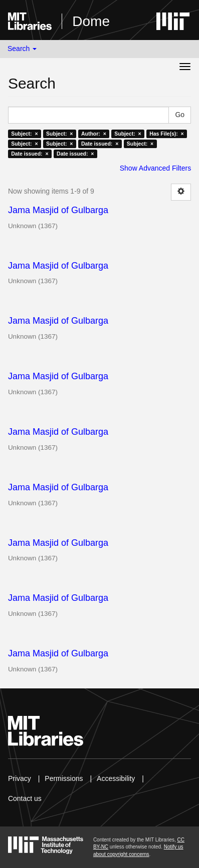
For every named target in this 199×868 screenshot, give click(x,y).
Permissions (64, 778)
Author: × (94, 134)
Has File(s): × (167, 134)
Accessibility (116, 778)
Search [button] (22, 49)
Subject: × (24, 134)
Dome (91, 21)
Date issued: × (100, 144)
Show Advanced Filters (155, 168)
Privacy (20, 778)
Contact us (25, 798)
